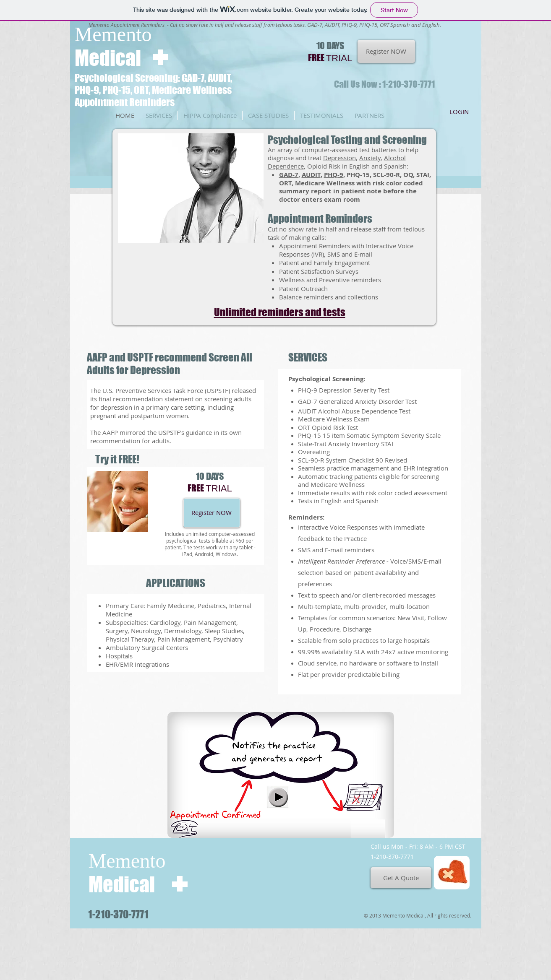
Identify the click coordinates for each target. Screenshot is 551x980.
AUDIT (311, 175)
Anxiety (370, 158)
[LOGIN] (459, 112)
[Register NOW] (386, 51)
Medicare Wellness (326, 183)
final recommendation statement (146, 399)
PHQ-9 (334, 175)
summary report (306, 191)
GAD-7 (289, 175)
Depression (339, 158)
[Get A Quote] (401, 878)
